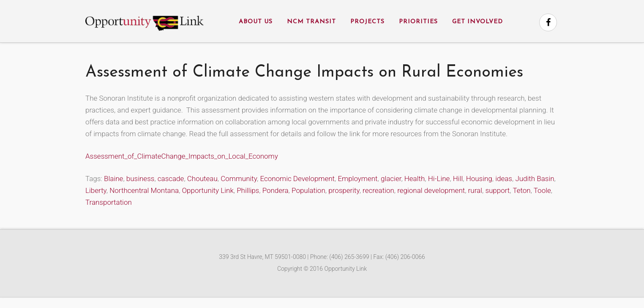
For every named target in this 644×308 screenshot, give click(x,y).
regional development (431, 190)
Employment (357, 179)
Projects (367, 22)
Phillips (248, 190)
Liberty (96, 190)
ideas (504, 179)
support (497, 190)
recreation (378, 190)
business (141, 179)
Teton (521, 190)
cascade (171, 179)
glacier (391, 179)
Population (308, 190)
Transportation (109, 202)
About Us (256, 22)
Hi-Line (439, 179)
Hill (458, 179)
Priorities (418, 22)
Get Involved (478, 22)
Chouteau (202, 179)
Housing (479, 179)
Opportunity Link (208, 190)
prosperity (344, 190)
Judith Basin (535, 179)
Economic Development (297, 179)
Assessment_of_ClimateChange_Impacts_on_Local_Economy (182, 156)
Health (415, 179)
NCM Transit (311, 22)
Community (239, 179)
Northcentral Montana (144, 190)
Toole (542, 190)
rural (475, 190)
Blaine (113, 179)
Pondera (276, 190)
